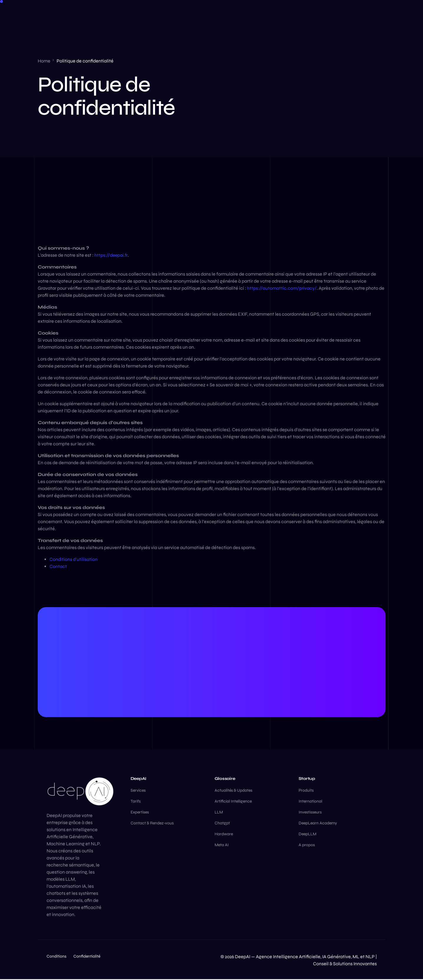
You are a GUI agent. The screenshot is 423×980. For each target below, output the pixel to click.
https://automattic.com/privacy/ (282, 288)
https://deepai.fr (111, 255)
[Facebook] (325, 13)
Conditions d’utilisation (74, 559)
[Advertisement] (212, 201)
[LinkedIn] (336, 13)
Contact (58, 566)
